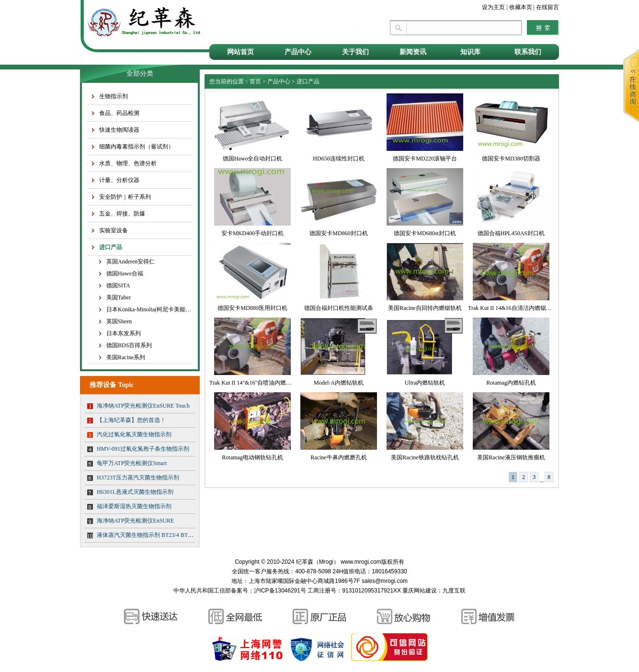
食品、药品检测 (119, 113)
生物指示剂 (114, 96)
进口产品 (111, 247)
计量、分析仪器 (119, 180)
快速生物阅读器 (119, 130)
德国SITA (118, 285)
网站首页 (240, 52)
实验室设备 (114, 230)
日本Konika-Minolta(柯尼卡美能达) (149, 309)
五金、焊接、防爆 (122, 214)
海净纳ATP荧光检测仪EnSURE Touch (143, 406)
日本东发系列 (124, 333)
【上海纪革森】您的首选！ (131, 420)
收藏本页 (521, 7)
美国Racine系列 (126, 357)
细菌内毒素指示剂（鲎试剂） (137, 147)
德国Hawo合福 (125, 273)
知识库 (470, 52)
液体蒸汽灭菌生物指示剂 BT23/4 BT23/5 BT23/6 (157, 535)
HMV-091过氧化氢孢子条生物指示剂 (143, 449)
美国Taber (119, 297)
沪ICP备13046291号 (280, 591)
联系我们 (528, 52)
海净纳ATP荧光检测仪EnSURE (135, 521)
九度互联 (454, 591)
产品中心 (298, 52)
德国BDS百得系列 (129, 345)
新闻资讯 (413, 52)
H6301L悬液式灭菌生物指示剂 (135, 492)
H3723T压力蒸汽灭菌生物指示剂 (138, 478)
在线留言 (548, 7)
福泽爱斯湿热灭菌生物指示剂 (134, 506)
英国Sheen (119, 321)
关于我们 (355, 52)
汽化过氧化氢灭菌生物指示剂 (134, 434)
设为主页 (493, 7)
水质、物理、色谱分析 (128, 163)
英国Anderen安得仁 (131, 262)
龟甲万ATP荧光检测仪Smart (132, 463)
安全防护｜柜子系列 (125, 197)
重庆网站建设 (420, 591)
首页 (255, 81)
